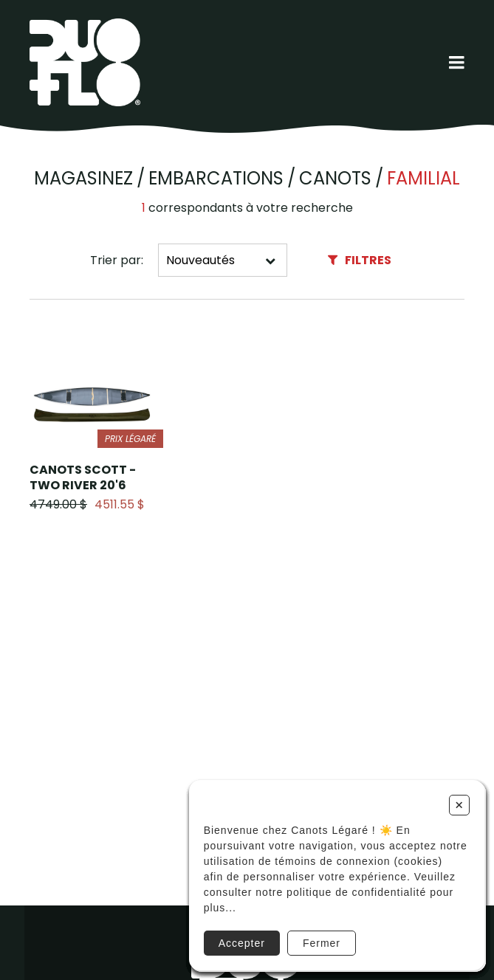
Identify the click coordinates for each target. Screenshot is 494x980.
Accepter (242, 943)
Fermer (322, 943)
